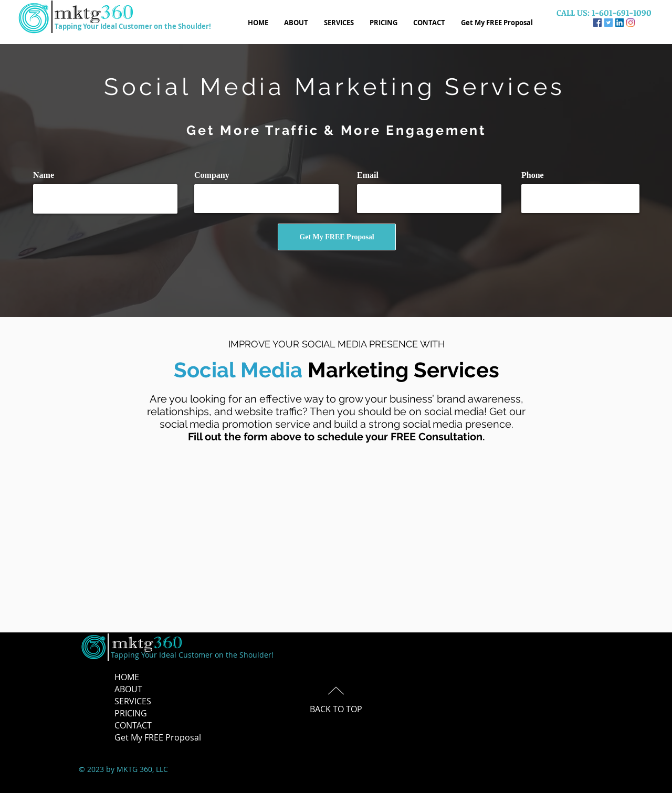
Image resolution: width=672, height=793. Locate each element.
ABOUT (128, 689)
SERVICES (133, 701)
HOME (127, 677)
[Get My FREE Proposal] (337, 237)
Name (44, 175)
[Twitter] (608, 23)
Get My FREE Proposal (158, 737)
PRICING (131, 713)
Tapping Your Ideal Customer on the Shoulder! (133, 26)
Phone (533, 175)
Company (212, 175)
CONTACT (133, 725)
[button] (384, 23)
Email (368, 175)
